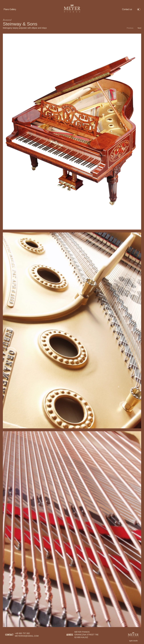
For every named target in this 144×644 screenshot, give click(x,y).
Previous (130, 28)
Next (139, 28)
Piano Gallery (10, 9)
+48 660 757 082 (22, 633)
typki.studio (133, 641)
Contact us (127, 9)
